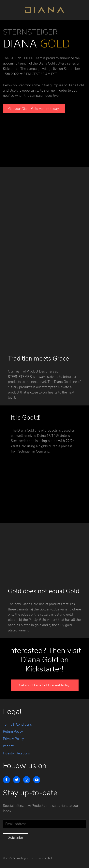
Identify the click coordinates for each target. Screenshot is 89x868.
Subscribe (16, 838)
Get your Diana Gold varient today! (34, 109)
